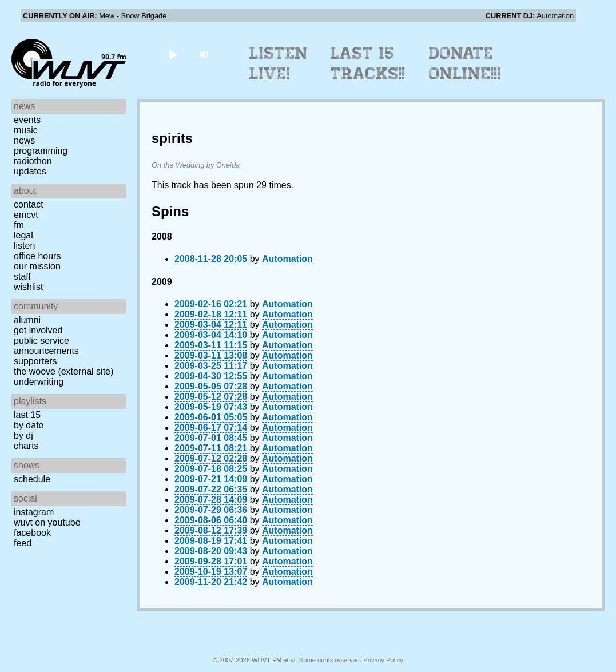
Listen (24, 246)
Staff (22, 277)
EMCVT (26, 215)
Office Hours (37, 256)
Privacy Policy (383, 660)
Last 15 (27, 415)
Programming (41, 151)
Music (26, 130)
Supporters (35, 361)
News (24, 140)
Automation (287, 259)
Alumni (27, 320)
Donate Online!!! (465, 63)
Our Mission (37, 266)
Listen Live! (279, 63)
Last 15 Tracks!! (368, 63)
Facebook (32, 533)
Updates (30, 171)
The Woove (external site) (63, 371)
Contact (29, 204)
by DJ (23, 436)
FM (19, 225)
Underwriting (39, 382)
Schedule (32, 479)
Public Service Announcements (46, 346)
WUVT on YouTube (47, 522)
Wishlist (29, 287)
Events (27, 120)
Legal (23, 235)
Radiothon (33, 161)
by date (29, 425)
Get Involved (38, 330)
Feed (23, 543)
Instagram (34, 512)
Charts (26, 446)
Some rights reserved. (330, 660)
